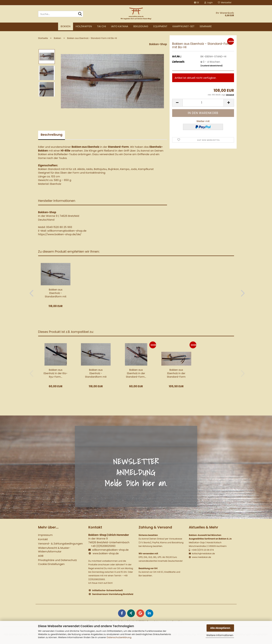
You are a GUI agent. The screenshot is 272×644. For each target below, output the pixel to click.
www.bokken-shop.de (106, 553)
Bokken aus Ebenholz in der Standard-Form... (136, 373)
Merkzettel (225, 2)
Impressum (45, 535)
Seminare (206, 26)
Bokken (66, 26)
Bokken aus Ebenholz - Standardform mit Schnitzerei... (56, 293)
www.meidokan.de (201, 557)
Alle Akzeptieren (220, 628)
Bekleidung (141, 26)
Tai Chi (102, 26)
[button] (197, 3)
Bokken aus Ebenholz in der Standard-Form (176, 373)
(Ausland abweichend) (212, 66)
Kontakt (43, 539)
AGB (41, 556)
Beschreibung (52, 135)
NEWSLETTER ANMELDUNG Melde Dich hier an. (136, 472)
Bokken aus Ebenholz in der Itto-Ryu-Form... (56, 373)
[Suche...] (80, 14)
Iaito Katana (120, 26)
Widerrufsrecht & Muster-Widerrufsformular (54, 550)
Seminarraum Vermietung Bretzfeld (113, 594)
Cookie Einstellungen (51, 564)
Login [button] (209, 2)
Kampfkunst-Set (184, 26)
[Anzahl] (203, 103)
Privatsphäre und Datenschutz (57, 560)
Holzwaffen (84, 26)
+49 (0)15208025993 (103, 546)
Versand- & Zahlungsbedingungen (60, 544)
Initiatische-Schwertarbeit (108, 590)
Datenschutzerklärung (119, 637)
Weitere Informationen (220, 635)
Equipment (160, 26)
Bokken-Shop (158, 44)
